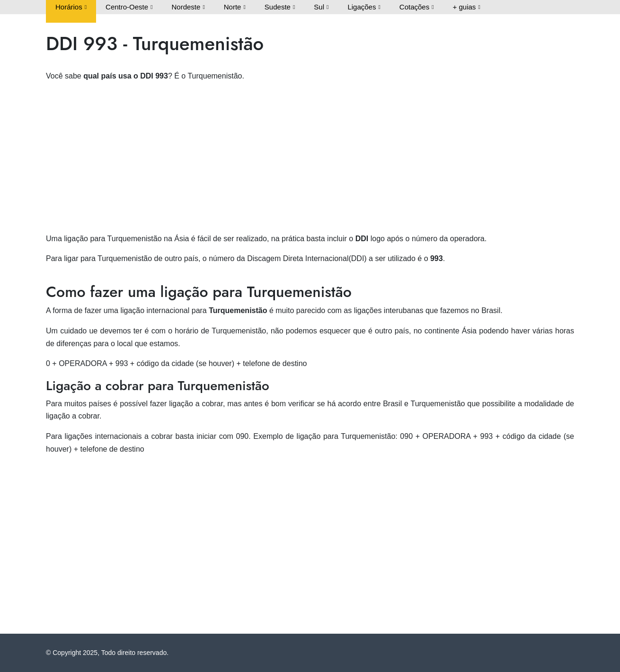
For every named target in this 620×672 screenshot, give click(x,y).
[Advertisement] (310, 157)
